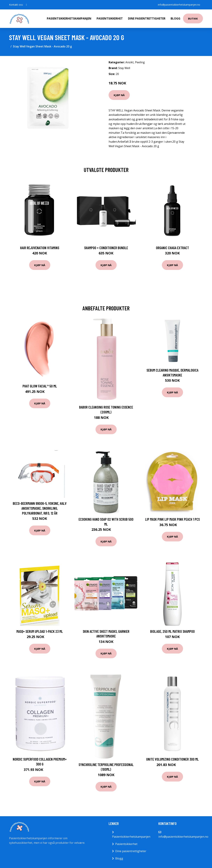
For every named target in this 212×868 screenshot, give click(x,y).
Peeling (140, 62)
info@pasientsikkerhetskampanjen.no (179, 5)
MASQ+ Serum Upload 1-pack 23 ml (40, 631)
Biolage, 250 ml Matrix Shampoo (172, 631)
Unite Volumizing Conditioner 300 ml (172, 759)
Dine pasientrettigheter (147, 18)
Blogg (176, 18)
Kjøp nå (119, 95)
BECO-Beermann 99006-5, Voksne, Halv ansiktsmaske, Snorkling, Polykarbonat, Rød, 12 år (40, 508)
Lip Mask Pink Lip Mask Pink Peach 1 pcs (172, 519)
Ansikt (129, 62)
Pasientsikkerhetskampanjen (69, 18)
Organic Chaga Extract (172, 248)
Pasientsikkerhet (110, 18)
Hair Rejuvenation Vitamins (40, 248)
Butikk (193, 18)
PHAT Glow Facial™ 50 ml (40, 386)
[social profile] (26, 5)
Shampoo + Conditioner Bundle (106, 248)
